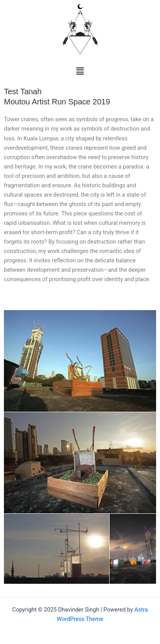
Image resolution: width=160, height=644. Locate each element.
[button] (80, 71)
